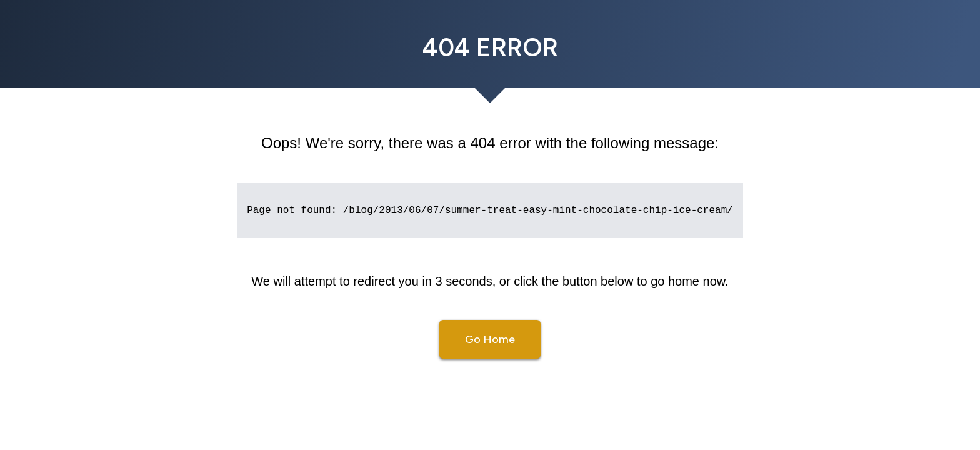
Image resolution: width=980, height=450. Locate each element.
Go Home (490, 339)
